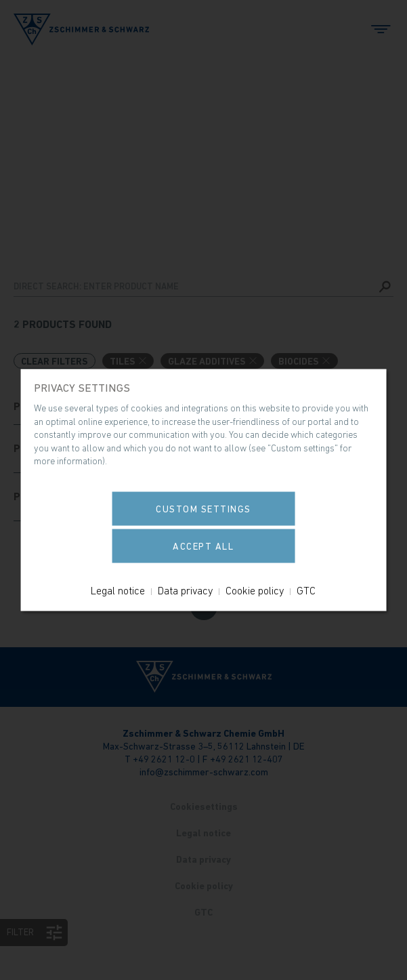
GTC (306, 590)
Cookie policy (255, 590)
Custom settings (203, 508)
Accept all (203, 546)
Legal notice (118, 590)
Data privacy (185, 590)
